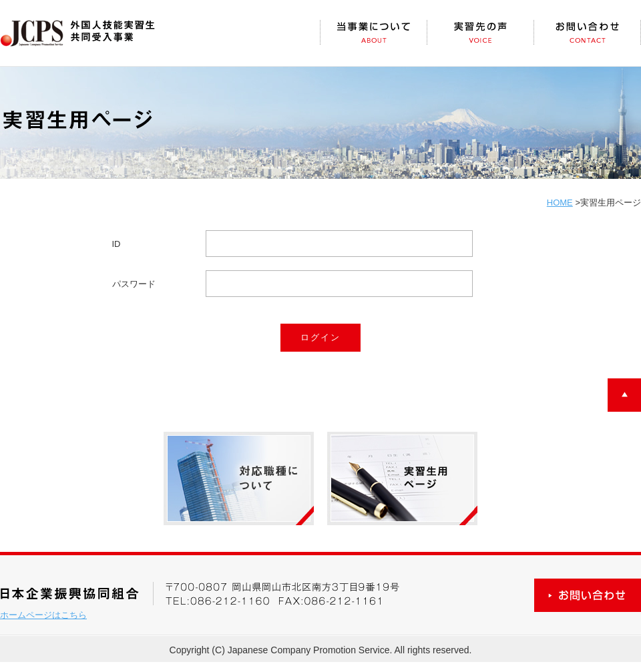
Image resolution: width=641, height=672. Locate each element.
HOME (560, 203)
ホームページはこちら (43, 615)
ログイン (320, 337)
